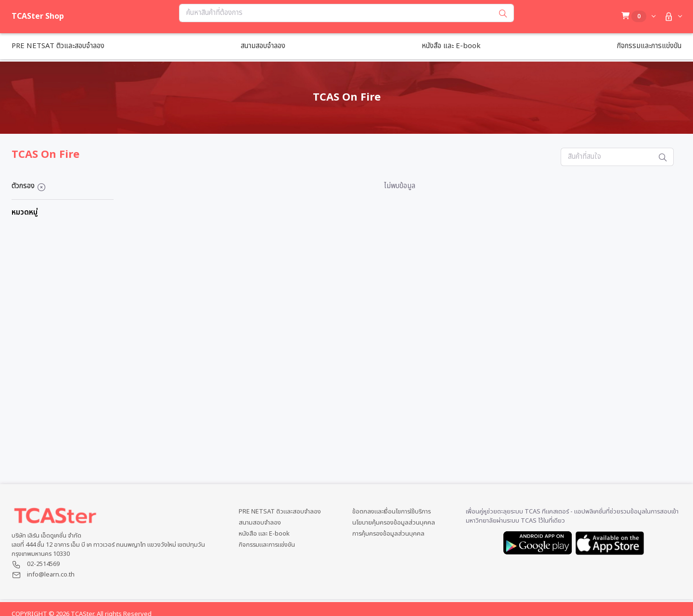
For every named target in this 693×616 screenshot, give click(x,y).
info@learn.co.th (51, 575)
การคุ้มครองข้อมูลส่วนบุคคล (388, 534)
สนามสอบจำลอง (260, 523)
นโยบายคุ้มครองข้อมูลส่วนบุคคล (394, 523)
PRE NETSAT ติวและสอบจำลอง (280, 512)
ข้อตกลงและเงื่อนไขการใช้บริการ (391, 512)
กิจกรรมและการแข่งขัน (267, 545)
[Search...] (336, 13)
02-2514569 (43, 564)
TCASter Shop (38, 16)
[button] (672, 17)
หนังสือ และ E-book (264, 534)
